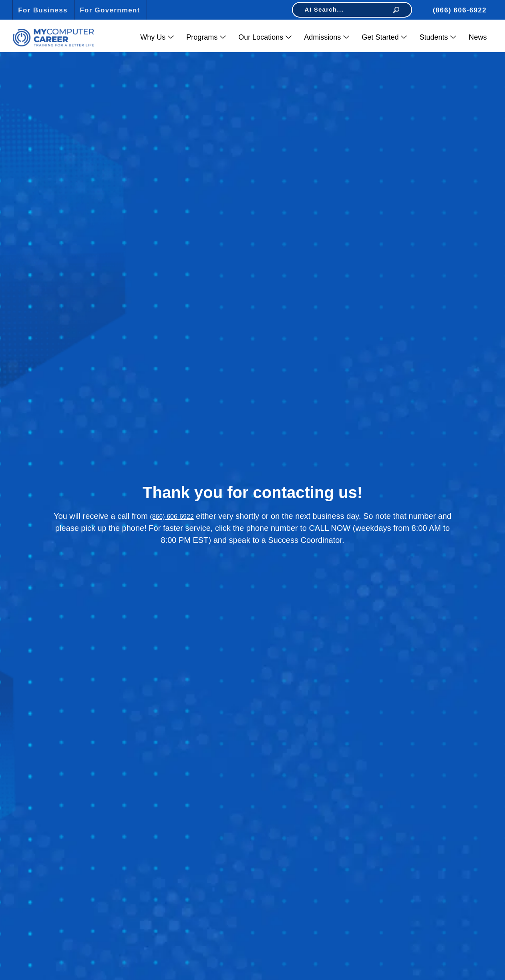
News (478, 37)
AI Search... (352, 9)
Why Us (157, 37)
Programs (206, 37)
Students (438, 37)
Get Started (384, 37)
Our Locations (265, 37)
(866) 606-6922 (172, 517)
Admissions (327, 37)
